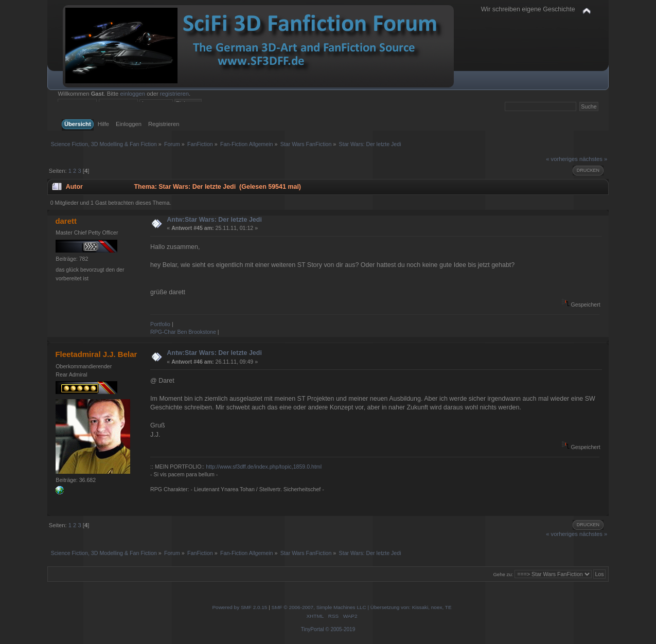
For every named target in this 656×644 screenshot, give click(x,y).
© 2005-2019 (340, 629)
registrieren (174, 94)
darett (66, 221)
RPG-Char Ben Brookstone (183, 332)
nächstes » (593, 159)
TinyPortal (313, 629)
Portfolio (160, 324)
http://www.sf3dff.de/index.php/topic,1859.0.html (264, 467)
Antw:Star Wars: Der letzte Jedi (214, 220)
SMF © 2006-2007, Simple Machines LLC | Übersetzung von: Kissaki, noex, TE (362, 607)
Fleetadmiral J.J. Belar (96, 354)
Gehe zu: (503, 574)
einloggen (132, 94)
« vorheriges (562, 159)
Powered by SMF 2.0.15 (240, 607)
